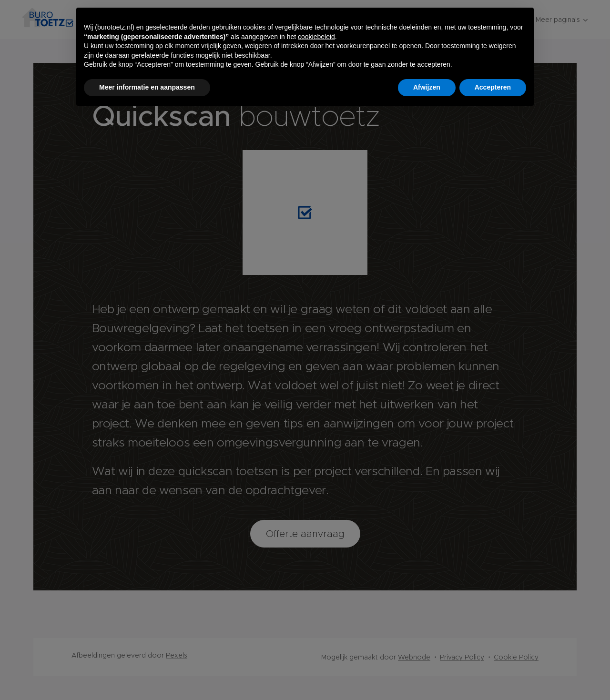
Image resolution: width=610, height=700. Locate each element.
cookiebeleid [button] (316, 37)
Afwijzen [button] (427, 87)
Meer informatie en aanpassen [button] (147, 87)
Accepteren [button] (493, 87)
